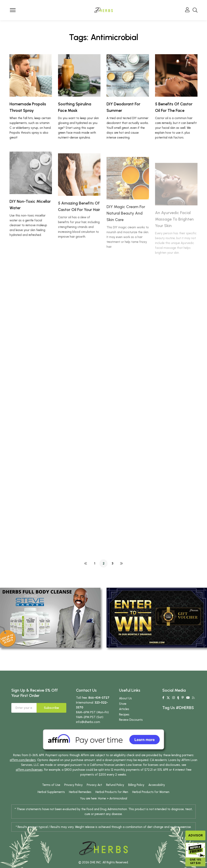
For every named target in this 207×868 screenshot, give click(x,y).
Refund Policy (115, 785)
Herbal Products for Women (151, 792)
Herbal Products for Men (112, 792)
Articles (124, 709)
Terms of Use (51, 785)
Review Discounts (131, 720)
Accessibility (157, 785)
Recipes (124, 715)
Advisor (195, 835)
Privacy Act (94, 785)
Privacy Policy (73, 785)
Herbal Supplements (51, 792)
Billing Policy (136, 785)
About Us (125, 698)
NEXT (121, 563)
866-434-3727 (99, 698)
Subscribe (51, 708)
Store (123, 704)
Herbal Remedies (80, 792)
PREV (86, 563)
